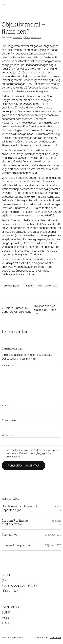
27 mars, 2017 (57, 508)
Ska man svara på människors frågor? (46, 308)
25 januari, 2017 (53, 535)
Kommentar (9, 365)
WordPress (56, 637)
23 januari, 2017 (53, 545)
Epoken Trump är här (16, 545)
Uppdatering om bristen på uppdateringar (20, 508)
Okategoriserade (32, 37)
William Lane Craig (46, 286)
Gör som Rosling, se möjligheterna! (15, 522)
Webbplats (7, 435)
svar (52, 46)
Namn (6, 405)
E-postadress (10, 420)
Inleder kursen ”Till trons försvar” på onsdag (16, 310)
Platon (28, 286)
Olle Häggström (12, 286)
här (56, 145)
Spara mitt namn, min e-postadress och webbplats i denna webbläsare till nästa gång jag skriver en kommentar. (32, 453)
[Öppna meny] (4, 5)
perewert (17, 37)
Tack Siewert (11, 535)
